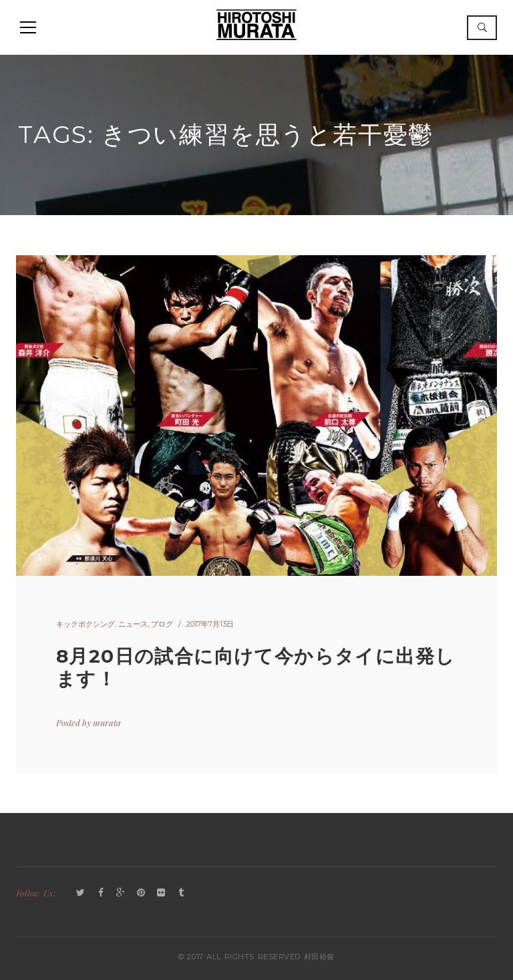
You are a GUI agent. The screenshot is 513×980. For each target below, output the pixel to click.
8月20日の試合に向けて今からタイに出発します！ (255, 667)
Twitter (81, 893)
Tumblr (181, 893)
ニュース (133, 624)
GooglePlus (121, 893)
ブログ (162, 624)
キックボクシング (85, 624)
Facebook (101, 893)
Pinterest (141, 893)
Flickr (161, 893)
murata (107, 722)
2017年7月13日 (210, 624)
